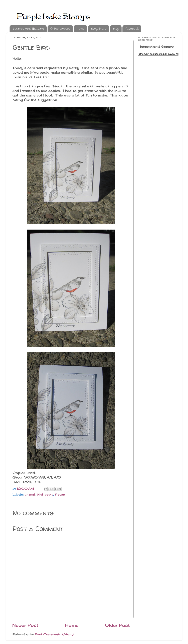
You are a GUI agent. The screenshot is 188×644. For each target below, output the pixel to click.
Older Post (117, 625)
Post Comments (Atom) (54, 634)
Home (80, 29)
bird (40, 494)
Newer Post (25, 625)
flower (60, 494)
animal (30, 494)
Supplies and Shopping (28, 29)
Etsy (116, 29)
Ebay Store (99, 29)
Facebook (132, 29)
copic (49, 494)
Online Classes (60, 29)
